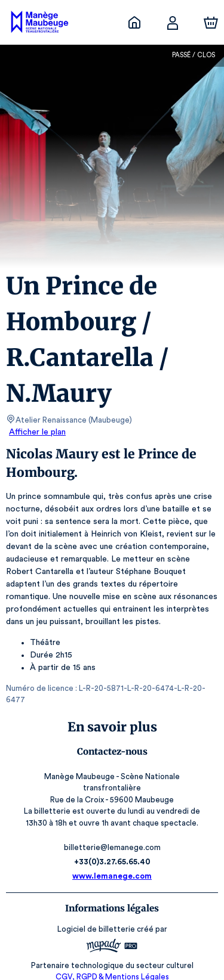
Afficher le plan (36, 432)
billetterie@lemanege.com (112, 824)
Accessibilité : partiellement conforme (112, 965)
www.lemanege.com (112, 853)
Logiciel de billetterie (97, 906)
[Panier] (211, 23)
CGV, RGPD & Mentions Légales (112, 953)
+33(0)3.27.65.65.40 (112, 838)
